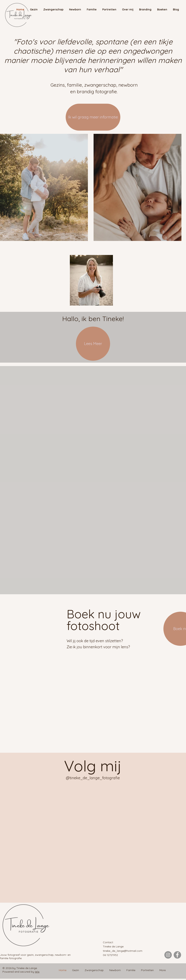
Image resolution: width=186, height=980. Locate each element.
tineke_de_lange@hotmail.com (123, 951)
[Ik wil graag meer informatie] (93, 117)
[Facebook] (177, 955)
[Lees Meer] (93, 344)
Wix (37, 972)
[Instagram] (168, 955)
